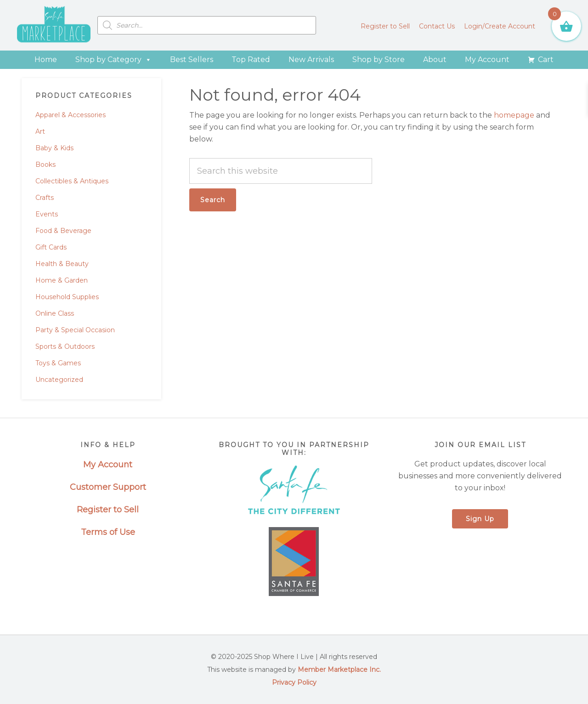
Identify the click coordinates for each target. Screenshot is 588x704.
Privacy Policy (294, 682)
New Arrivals (311, 60)
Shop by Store (379, 60)
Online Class (55, 313)
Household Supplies (67, 297)
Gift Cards (51, 247)
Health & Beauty (62, 264)
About (435, 60)
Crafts (45, 198)
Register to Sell (108, 510)
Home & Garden (62, 280)
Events (47, 214)
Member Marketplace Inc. (339, 670)
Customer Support (108, 487)
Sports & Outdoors (65, 346)
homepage (514, 115)
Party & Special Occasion (75, 330)
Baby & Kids (54, 148)
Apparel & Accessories (71, 115)
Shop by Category (113, 60)
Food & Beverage (63, 231)
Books (45, 165)
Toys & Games (58, 363)
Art (40, 131)
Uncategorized (59, 380)
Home (46, 60)
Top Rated (251, 60)
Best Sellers (192, 60)
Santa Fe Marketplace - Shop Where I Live (54, 25)
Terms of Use (108, 532)
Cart (546, 60)
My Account (487, 60)
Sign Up (480, 519)
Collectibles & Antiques (72, 181)
